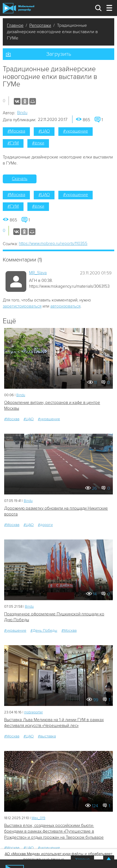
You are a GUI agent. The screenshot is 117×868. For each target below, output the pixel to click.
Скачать (20, 179)
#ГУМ (13, 143)
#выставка (47, 736)
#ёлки (38, 143)
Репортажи (40, 25)
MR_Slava (38, 273)
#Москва (16, 131)
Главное (15, 25)
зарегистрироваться (22, 306)
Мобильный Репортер (19, 8)
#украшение (76, 131)
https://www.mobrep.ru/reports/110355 (53, 244)
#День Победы (44, 630)
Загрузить (59, 54)
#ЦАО (44, 131)
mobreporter (33, 712)
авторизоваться (65, 306)
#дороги (45, 525)
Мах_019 (38, 818)
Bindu (22, 113)
